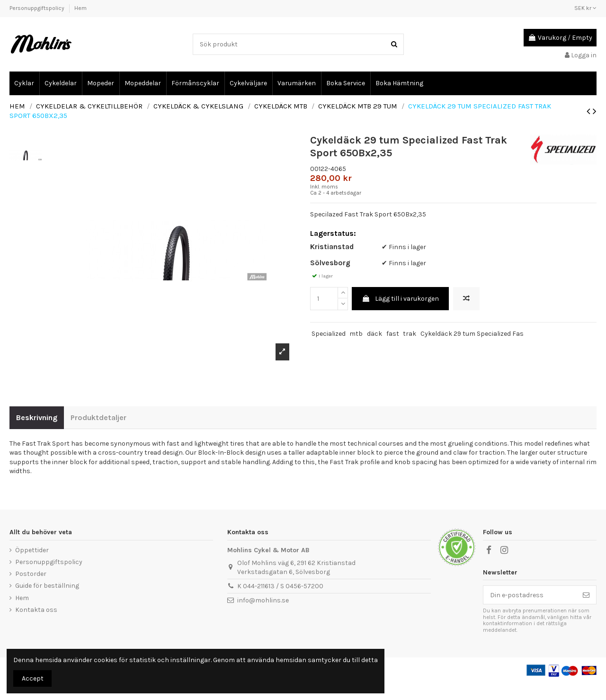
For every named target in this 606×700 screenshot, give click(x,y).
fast (393, 350)
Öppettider (32, 566)
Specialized (329, 350)
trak (410, 350)
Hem (80, 8)
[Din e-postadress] (530, 611)
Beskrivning (37, 434)
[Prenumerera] (586, 611)
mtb (356, 350)
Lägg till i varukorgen (400, 315)
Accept (33, 678)
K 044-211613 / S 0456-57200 (280, 602)
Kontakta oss (36, 625)
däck (374, 350)
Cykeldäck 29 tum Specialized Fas (472, 350)
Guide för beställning (47, 602)
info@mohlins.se (263, 616)
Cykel (16, 67)
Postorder (31, 590)
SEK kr (585, 8)
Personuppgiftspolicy (38, 8)
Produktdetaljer (98, 434)
